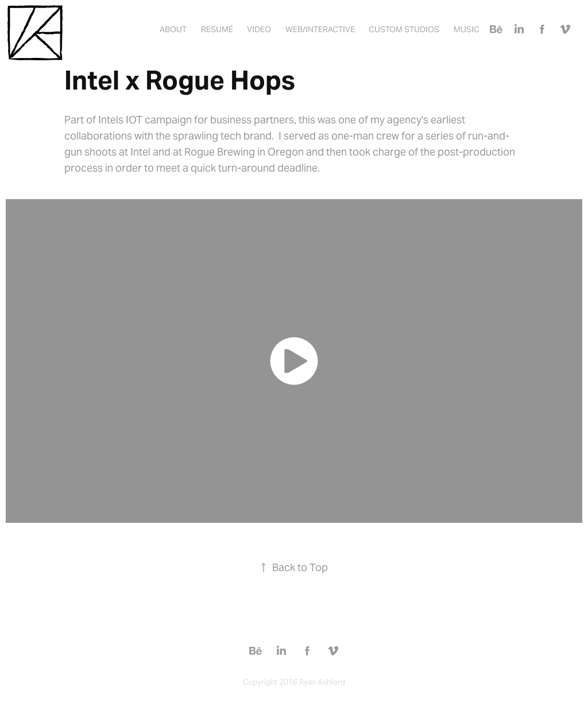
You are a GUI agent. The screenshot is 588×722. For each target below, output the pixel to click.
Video (259, 29)
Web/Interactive (320, 29)
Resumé (217, 29)
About (173, 29)
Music (467, 29)
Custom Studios (404, 29)
